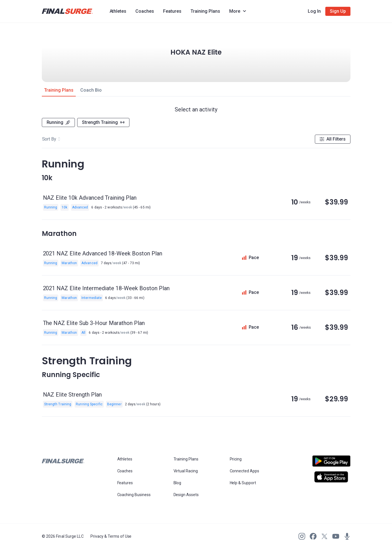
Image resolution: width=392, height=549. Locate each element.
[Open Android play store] (331, 463)
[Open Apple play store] (331, 477)
